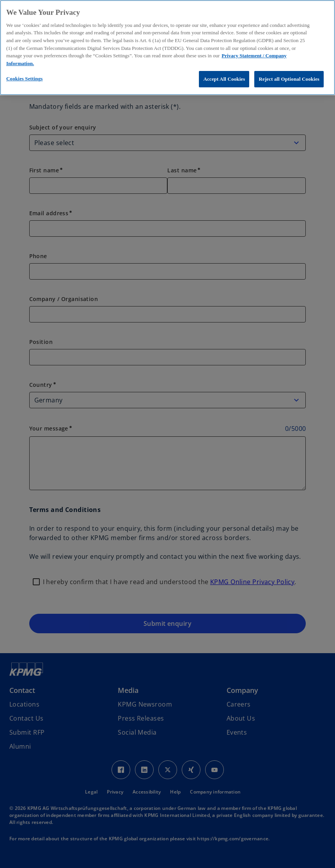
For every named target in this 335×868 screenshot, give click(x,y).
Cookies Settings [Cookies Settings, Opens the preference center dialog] (24, 79)
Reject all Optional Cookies (289, 79)
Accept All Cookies (224, 79)
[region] (167, 48)
